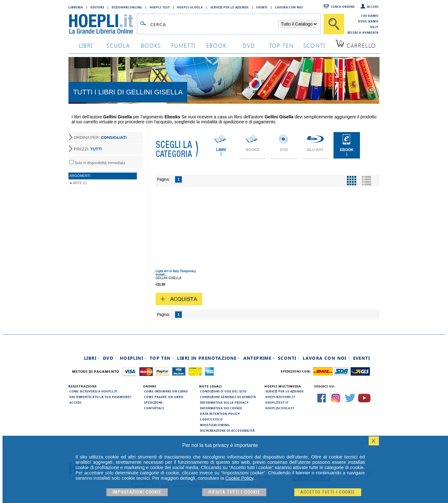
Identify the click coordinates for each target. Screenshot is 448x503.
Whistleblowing (215, 425)
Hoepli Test (160, 7)
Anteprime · (259, 358)
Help (374, 27)
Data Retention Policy (220, 414)
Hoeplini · (133, 358)
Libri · (92, 358)
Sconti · (289, 358)
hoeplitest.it (277, 402)
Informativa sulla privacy (224, 402)
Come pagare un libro (164, 397)
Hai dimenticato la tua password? (100, 397)
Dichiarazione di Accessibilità (227, 430)
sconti (314, 45)
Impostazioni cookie (137, 492)
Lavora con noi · (326, 358)
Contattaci (154, 408)
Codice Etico (211, 419)
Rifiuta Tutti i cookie (234, 492)
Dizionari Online (127, 7)
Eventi (262, 7)
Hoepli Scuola (190, 7)
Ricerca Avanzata (363, 32)
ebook (216, 45)
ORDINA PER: (100, 138)
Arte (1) (80, 183)
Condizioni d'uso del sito (223, 391)
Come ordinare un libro (166, 391)
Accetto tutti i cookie (328, 492)
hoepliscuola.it (280, 408)
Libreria (76, 7)
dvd (249, 45)
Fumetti (184, 45)
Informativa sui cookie (221, 408)
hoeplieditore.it (280, 397)
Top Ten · (162, 358)
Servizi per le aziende (230, 7)
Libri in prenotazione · (208, 358)
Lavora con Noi (289, 7)
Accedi (373, 7)
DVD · (110, 358)
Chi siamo (370, 16)
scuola (118, 45)
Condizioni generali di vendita (228, 397)
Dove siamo (368, 21)
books (151, 45)
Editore (97, 7)
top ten (282, 45)
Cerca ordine (343, 7)
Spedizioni (153, 402)
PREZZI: (88, 149)
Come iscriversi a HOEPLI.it (93, 391)
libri (86, 45)
